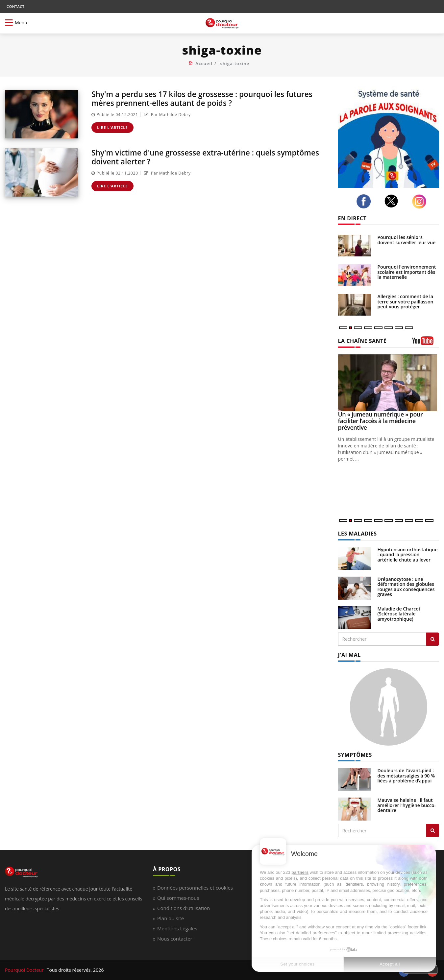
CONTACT (15, 6)
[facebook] (365, 202)
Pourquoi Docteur (25, 970)
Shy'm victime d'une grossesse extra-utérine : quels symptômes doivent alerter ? (189, 157)
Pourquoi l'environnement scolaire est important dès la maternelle (407, 272)
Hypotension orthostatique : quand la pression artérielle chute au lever (408, 555)
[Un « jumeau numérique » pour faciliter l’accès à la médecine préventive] (389, 383)
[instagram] (421, 202)
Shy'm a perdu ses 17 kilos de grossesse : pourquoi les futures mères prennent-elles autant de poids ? (208, 98)
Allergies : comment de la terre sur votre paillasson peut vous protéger (406, 301)
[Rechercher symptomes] (433, 830)
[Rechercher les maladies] (433, 639)
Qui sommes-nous (178, 898)
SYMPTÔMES (355, 755)
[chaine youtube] (426, 343)
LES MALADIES (358, 534)
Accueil (204, 63)
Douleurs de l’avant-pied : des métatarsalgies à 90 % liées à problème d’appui (406, 776)
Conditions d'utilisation (184, 908)
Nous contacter (175, 939)
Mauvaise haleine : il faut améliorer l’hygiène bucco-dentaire (407, 805)
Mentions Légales (177, 928)
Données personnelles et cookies (195, 888)
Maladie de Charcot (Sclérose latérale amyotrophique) (399, 614)
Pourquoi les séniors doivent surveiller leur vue (407, 240)
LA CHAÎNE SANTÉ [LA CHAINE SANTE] (362, 341)
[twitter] (393, 201)
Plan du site (171, 918)
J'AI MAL (349, 655)
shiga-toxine (235, 63)
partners (300, 872)
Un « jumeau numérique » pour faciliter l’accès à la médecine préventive (381, 421)
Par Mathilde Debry (167, 114)
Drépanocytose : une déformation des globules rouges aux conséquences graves (406, 587)
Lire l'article (112, 127)
